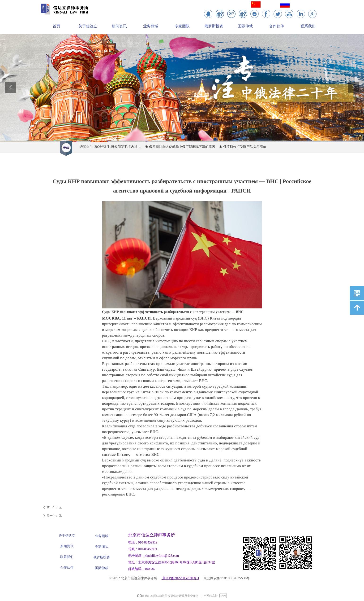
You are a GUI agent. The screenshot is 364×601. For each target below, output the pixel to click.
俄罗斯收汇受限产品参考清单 (248, 147)
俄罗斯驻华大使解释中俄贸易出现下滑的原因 (185, 147)
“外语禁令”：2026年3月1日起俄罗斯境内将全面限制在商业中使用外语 (111, 147)
